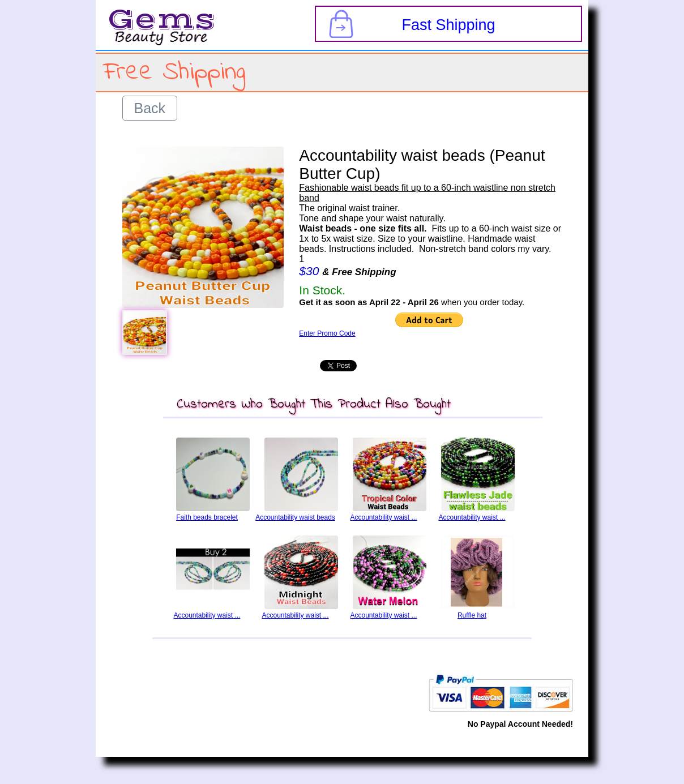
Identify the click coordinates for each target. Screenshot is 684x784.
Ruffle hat (472, 615)
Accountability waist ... (383, 517)
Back (150, 108)
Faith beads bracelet (207, 517)
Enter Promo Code (327, 333)
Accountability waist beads (295, 517)
